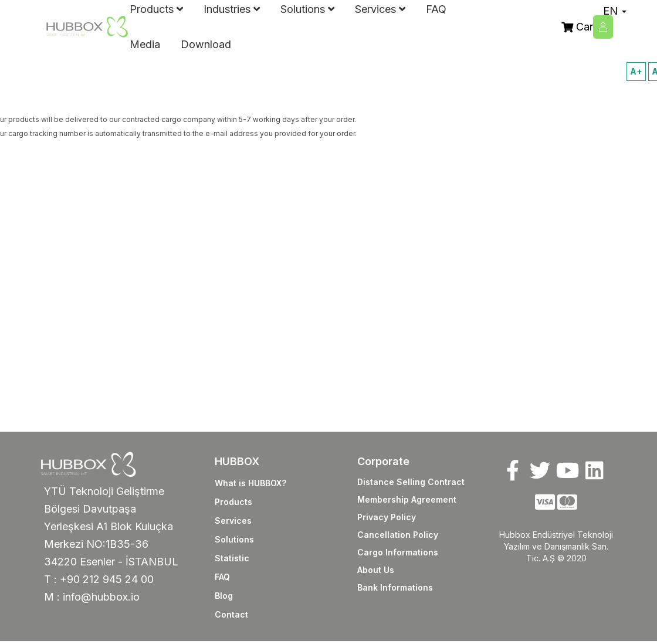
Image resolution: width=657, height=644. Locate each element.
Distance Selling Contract (411, 482)
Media (145, 44)
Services (233, 521)
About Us (376, 570)
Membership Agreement (407, 499)
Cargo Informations (398, 552)
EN (615, 11)
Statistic (232, 558)
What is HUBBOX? (250, 483)
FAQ (222, 577)
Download (206, 44)
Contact (231, 614)
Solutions (234, 539)
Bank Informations (395, 587)
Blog (224, 596)
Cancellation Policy (398, 535)
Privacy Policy (387, 517)
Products (233, 502)
